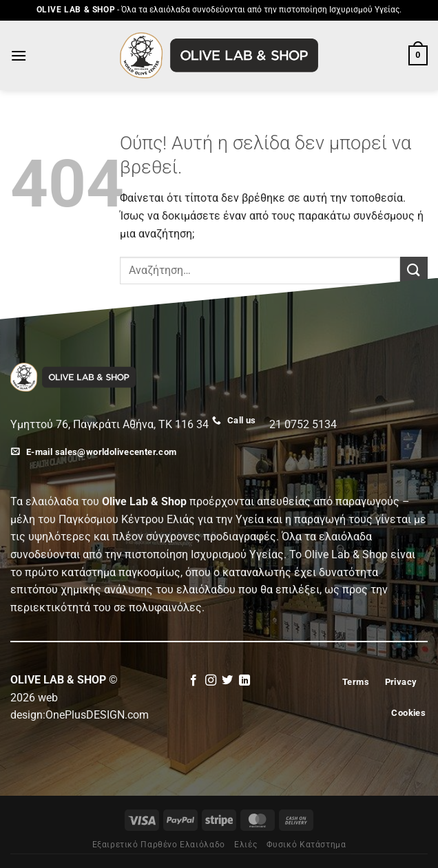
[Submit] (414, 270)
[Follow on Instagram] (211, 681)
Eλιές (246, 845)
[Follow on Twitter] (227, 681)
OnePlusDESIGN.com (97, 715)
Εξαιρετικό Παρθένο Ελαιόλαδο (159, 845)
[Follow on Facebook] (194, 681)
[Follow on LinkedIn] (244, 681)
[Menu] (19, 55)
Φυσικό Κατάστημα (306, 845)
